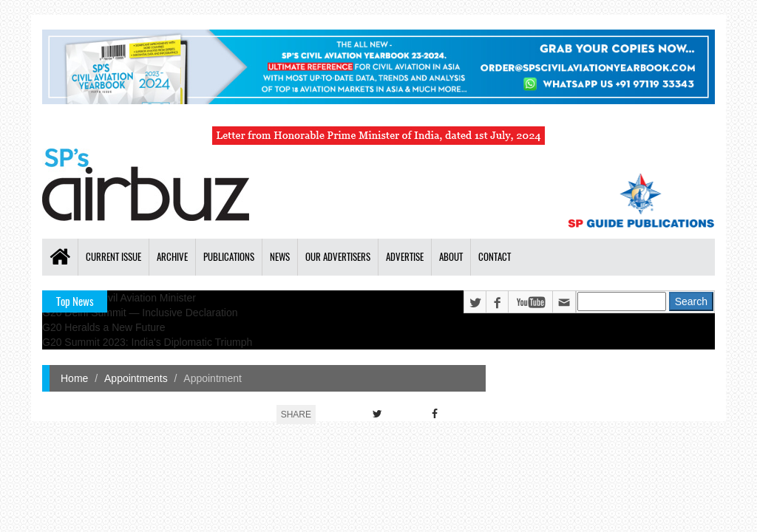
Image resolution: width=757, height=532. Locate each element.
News (280, 257)
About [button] (451, 257)
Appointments (136, 378)
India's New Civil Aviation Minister (119, 298)
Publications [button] (229, 257)
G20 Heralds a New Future (104, 327)
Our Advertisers (338, 257)
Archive (172, 257)
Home (74, 378)
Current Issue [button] (113, 257)
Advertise (405, 257)
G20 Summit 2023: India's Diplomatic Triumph (147, 342)
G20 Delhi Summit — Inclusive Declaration (140, 313)
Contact (495, 257)
